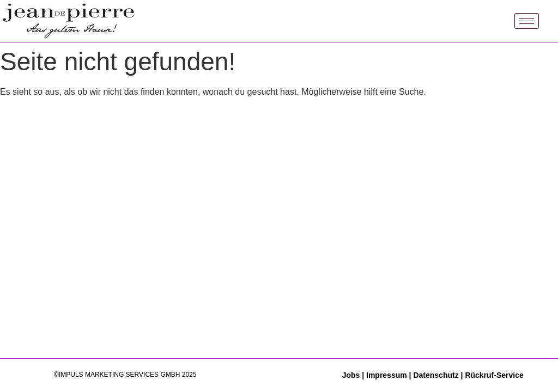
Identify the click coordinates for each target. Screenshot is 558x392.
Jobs (352, 375)
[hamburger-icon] (527, 21)
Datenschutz (436, 375)
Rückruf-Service (494, 375)
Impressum (387, 375)
